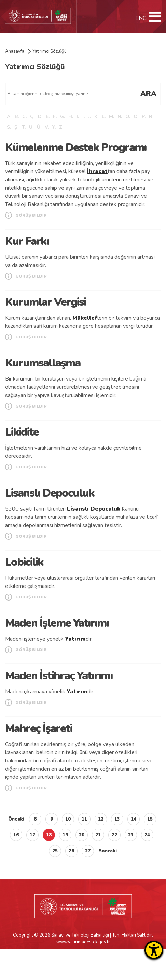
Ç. (32, 117)
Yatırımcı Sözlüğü (50, 51)
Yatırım (75, 639)
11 (84, 819)
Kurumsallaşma (43, 363)
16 (16, 835)
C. (24, 117)
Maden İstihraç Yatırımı (59, 676)
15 (150, 819)
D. (40, 117)
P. (144, 117)
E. (48, 117)
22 (114, 835)
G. (63, 117)
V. (47, 127)
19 (65, 835)
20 (82, 835)
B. (17, 117)
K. (96, 117)
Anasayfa (15, 51)
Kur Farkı (27, 241)
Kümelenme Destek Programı (76, 147)
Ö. (136, 117)
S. (9, 127)
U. (31, 127)
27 (88, 851)
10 (68, 819)
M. (112, 117)
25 (55, 851)
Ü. (39, 127)
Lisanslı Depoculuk (50, 493)
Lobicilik (24, 562)
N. (120, 117)
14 (134, 819)
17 (32, 835)
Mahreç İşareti (39, 728)
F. (55, 117)
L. (104, 117)
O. (128, 117)
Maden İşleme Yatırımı (57, 623)
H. (71, 117)
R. (151, 117)
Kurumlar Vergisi (45, 302)
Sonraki (108, 851)
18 (49, 835)
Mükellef (85, 318)
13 (117, 819)
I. (78, 117)
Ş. (16, 127)
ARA (148, 94)
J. (89, 117)
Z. (61, 127)
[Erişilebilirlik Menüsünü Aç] (154, 950)
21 (98, 835)
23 (131, 835)
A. (9, 117)
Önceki (16, 819)
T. (24, 127)
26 (71, 851)
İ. (84, 117)
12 (101, 819)
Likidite (22, 432)
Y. (54, 127)
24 (147, 835)
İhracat (97, 171)
